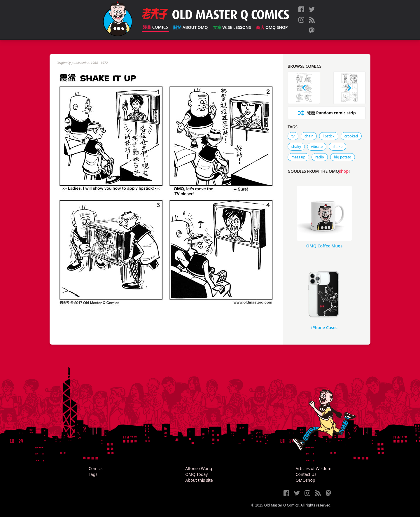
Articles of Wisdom (314, 468)
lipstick (329, 136)
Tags (93, 474)
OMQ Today (196, 474)
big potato (343, 157)
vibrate (317, 147)
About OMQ (190, 27)
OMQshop (306, 480)
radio (320, 157)
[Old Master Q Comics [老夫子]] (118, 20)
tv (293, 136)
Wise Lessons (232, 27)
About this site (199, 480)
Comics (155, 27)
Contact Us (306, 474)
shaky (296, 147)
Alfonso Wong (199, 468)
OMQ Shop (272, 27)
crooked (351, 136)
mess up (298, 157)
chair (309, 136)
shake (337, 147)
